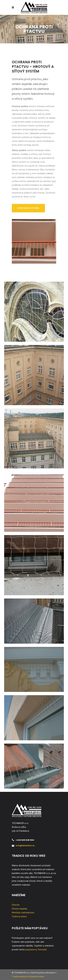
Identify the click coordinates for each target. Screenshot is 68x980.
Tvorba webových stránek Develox (28, 977)
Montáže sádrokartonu (23, 913)
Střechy (16, 905)
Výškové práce (19, 916)
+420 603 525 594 (25, 840)
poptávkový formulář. (36, 950)
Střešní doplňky (20, 909)
